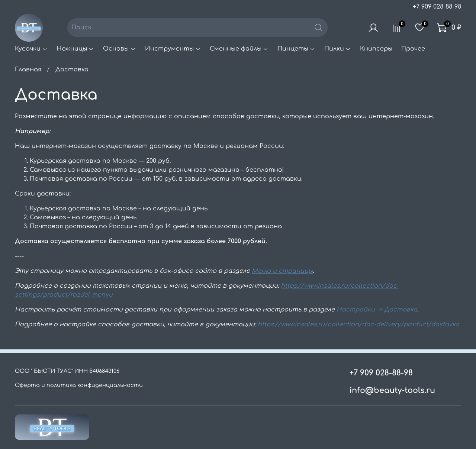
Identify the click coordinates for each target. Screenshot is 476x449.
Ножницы (75, 49)
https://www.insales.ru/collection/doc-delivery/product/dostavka (358, 324)
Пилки (338, 49)
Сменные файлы (239, 49)
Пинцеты (296, 49)
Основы (119, 49)
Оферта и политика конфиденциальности (79, 385)
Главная (28, 70)
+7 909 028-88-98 (437, 7)
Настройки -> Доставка (377, 310)
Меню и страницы (282, 271)
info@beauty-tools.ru (392, 390)
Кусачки (31, 49)
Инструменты (173, 49)
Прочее (413, 49)
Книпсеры (376, 49)
